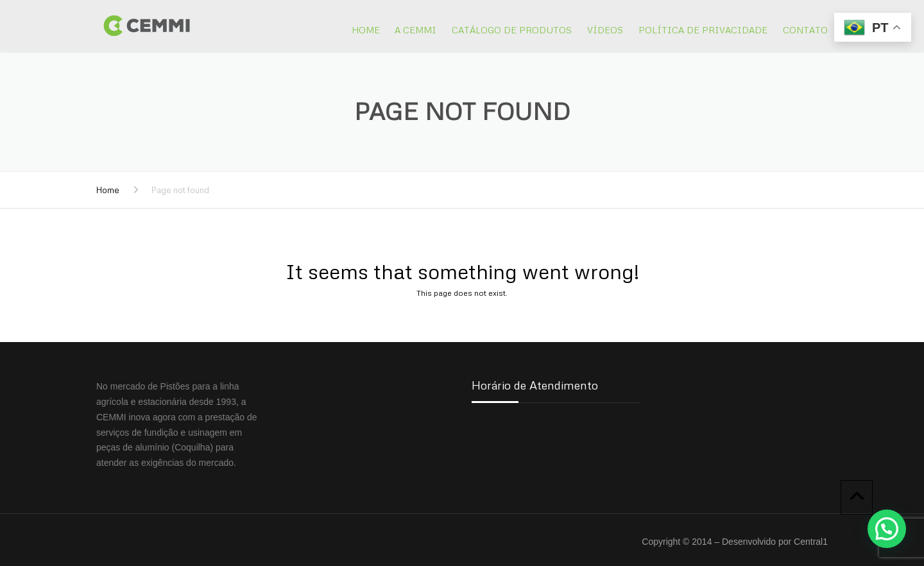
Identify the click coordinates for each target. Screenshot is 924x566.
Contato (805, 30)
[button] (887, 529)
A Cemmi (415, 30)
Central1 (811, 542)
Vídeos (605, 30)
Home (366, 30)
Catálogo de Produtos (512, 30)
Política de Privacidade (703, 30)
